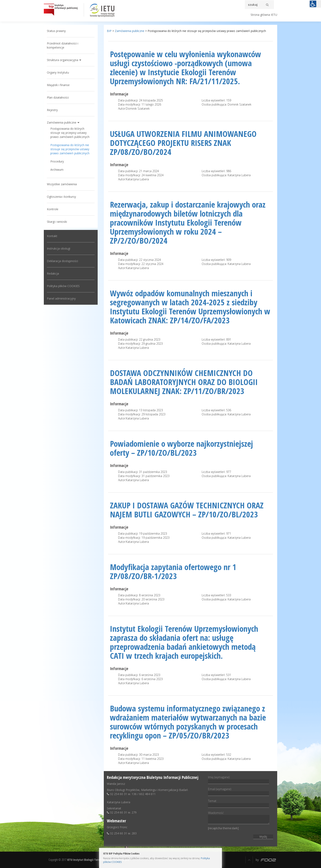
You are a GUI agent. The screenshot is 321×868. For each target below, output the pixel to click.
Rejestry (52, 110)
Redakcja (53, 273)
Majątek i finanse (58, 85)
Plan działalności (58, 97)
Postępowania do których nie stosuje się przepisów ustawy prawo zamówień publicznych (70, 149)
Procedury (57, 161)
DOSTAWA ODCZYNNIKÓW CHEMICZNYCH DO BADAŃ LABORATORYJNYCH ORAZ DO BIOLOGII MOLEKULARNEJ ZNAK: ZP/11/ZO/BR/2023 (184, 382)
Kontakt (52, 236)
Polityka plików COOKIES (63, 286)
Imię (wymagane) (238, 779)
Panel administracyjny (61, 298)
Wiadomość (239, 818)
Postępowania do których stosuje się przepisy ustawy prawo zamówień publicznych (70, 133)
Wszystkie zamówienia (62, 184)
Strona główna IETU (264, 15)
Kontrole (53, 209)
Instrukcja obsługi (59, 248)
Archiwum (57, 170)
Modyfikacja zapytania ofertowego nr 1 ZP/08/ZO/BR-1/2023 (173, 571)
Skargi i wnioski (57, 222)
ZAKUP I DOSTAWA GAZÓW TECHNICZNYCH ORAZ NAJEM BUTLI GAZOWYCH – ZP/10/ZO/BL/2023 (187, 510)
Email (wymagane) (238, 791)
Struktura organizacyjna (63, 60)
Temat (238, 803)
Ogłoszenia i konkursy (61, 197)
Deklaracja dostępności (62, 261)
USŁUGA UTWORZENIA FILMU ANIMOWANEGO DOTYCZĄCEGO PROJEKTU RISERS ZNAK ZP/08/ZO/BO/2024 (183, 143)
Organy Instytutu (58, 72)
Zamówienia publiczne (62, 122)
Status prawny (56, 31)
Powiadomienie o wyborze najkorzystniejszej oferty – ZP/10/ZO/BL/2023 (181, 448)
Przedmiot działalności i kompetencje (63, 45)
